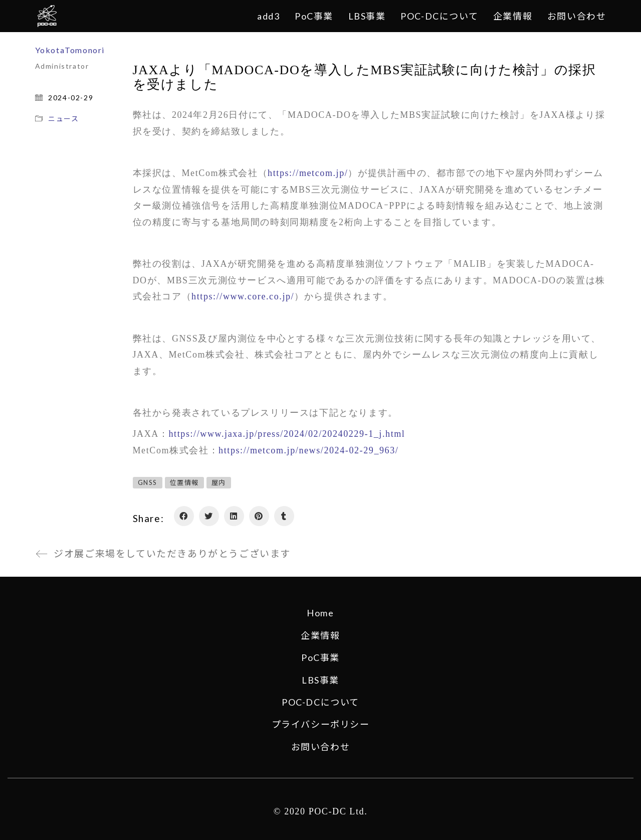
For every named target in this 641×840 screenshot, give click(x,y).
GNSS (148, 482)
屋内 (219, 482)
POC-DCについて (320, 702)
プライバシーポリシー (321, 724)
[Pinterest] (259, 516)
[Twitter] (209, 516)
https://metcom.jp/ (308, 173)
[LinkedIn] (234, 516)
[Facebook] (184, 516)
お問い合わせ (321, 747)
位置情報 (184, 482)
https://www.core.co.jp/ (243, 296)
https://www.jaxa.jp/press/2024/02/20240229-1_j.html (287, 434)
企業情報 (320, 635)
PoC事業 (320, 657)
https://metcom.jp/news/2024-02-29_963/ (308, 450)
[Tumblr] (284, 516)
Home (320, 613)
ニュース (63, 119)
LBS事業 (320, 680)
